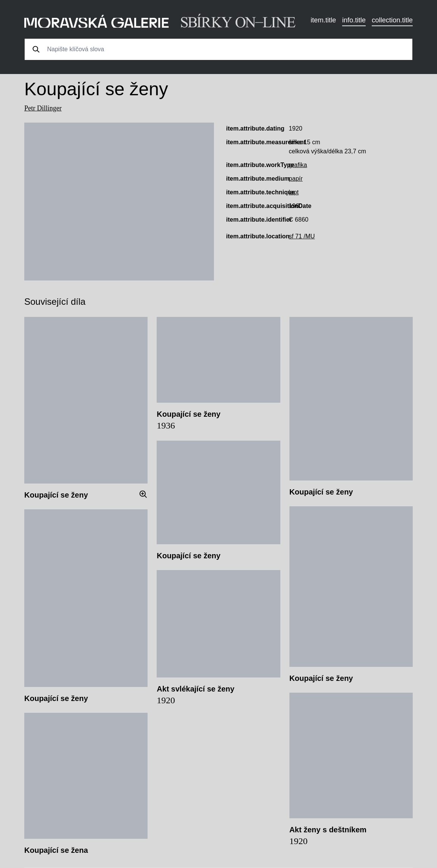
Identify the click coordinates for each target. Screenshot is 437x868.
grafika (298, 165)
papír (296, 179)
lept (294, 192)
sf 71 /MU (302, 236)
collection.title (392, 20)
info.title (354, 20)
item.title (323, 20)
